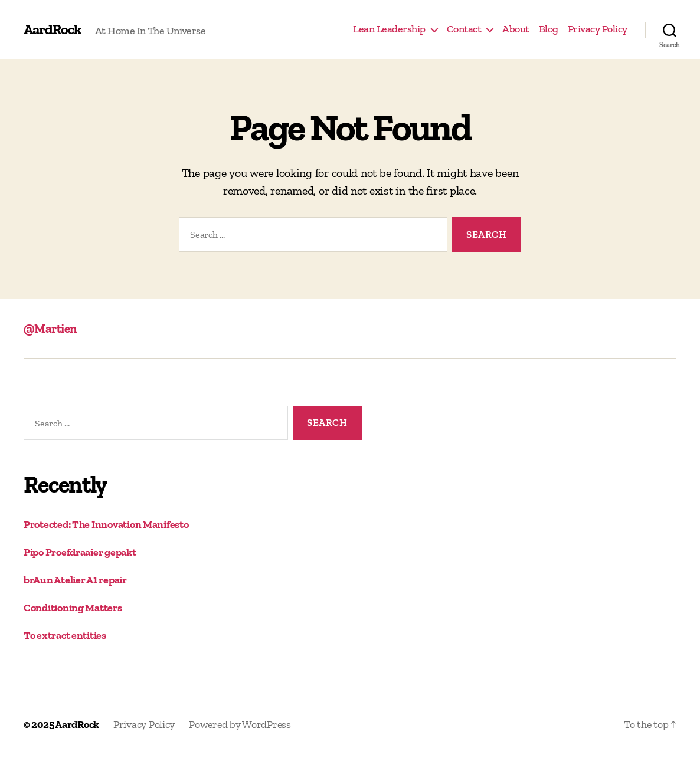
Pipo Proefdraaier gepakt (80, 552)
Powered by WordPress (240, 724)
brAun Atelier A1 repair (75, 580)
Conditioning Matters (73, 608)
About (516, 29)
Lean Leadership (389, 29)
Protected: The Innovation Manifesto (106, 524)
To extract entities (65, 635)
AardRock (52, 29)
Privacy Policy (598, 29)
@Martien (50, 328)
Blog (549, 29)
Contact (464, 29)
